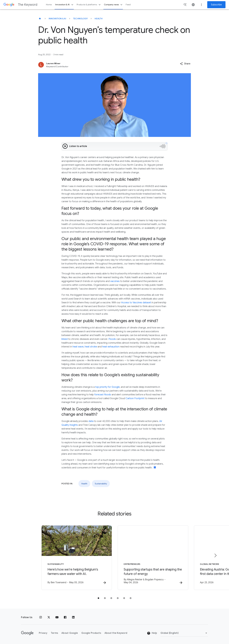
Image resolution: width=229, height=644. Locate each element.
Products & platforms (89, 5)
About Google (70, 633)
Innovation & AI (65, 5)
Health (99, 19)
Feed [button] (128, 5)
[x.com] (49, 617)
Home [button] (49, 5)
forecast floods (103, 395)
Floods (112, 339)
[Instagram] (41, 617)
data (91, 421)
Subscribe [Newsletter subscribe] (216, 5)
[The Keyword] (40, 19)
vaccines (115, 281)
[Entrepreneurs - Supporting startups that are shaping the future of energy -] (153, 558)
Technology (80, 19)
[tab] (98, 598)
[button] (185, 64)
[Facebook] (65, 617)
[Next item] (215, 555)
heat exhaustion (111, 347)
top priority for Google (107, 387)
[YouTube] (57, 617)
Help (152, 633)
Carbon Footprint (135, 398)
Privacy (43, 633)
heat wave (78, 347)
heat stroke (91, 347)
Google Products (91, 633)
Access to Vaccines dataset (136, 303)
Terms (54, 633)
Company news (114, 5)
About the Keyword (116, 633)
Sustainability (101, 484)
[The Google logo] (27, 633)
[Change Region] (184, 633)
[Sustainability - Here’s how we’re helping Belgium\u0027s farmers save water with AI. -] (76, 558)
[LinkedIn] (73, 617)
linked (65, 339)
